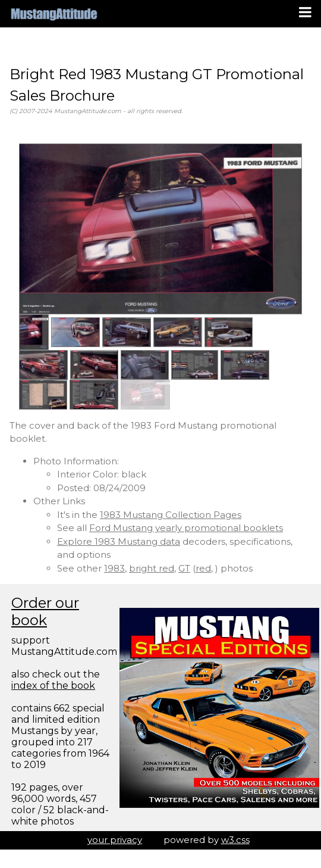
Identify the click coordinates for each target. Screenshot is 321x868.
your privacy (115, 840)
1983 (114, 568)
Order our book (45, 611)
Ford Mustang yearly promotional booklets (186, 528)
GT (184, 568)
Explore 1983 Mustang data (119, 541)
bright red (152, 568)
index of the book (53, 686)
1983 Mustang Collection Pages (171, 515)
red (203, 568)
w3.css (235, 840)
